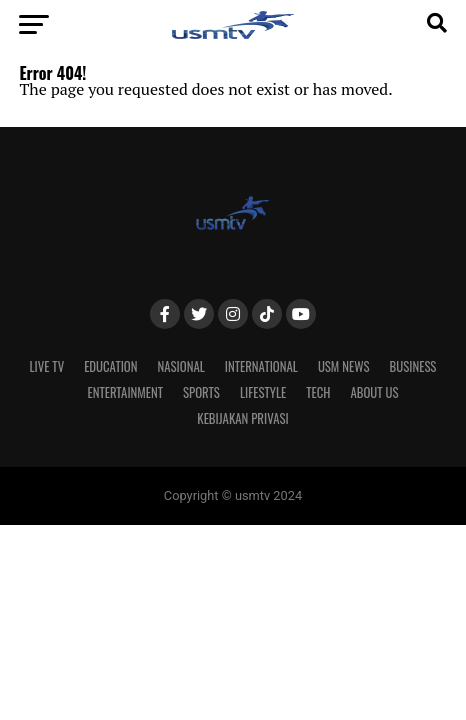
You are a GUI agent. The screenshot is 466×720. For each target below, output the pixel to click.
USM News (344, 366)
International (261, 366)
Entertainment (125, 392)
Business (413, 366)
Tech (318, 392)
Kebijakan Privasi (242, 418)
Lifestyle (263, 392)
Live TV (47, 366)
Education (110, 366)
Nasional (181, 366)
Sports (201, 392)
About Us (374, 392)
